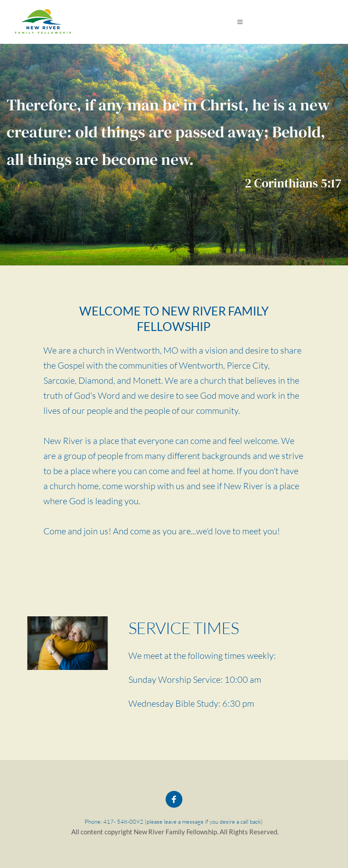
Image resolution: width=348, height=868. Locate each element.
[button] (242, 22)
